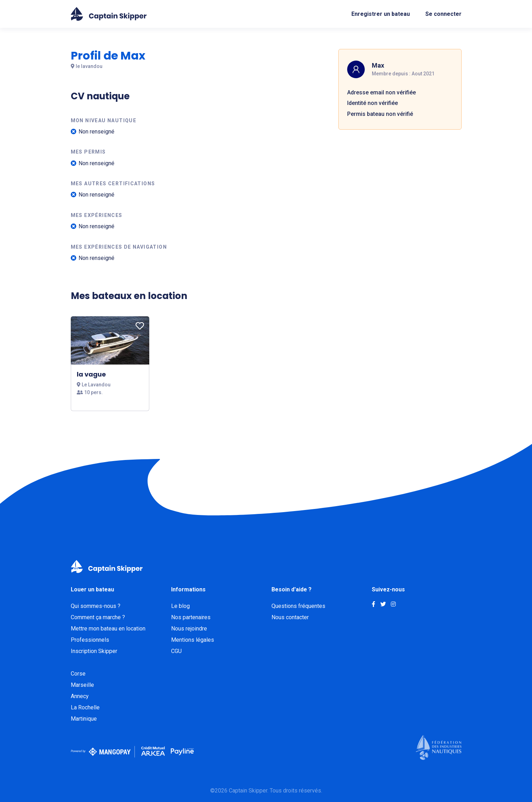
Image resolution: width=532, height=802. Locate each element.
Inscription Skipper (94, 651)
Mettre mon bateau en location (108, 629)
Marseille (82, 685)
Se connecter (443, 14)
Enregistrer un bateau (381, 14)
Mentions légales (193, 640)
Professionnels (90, 640)
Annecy (80, 696)
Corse (78, 674)
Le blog (180, 606)
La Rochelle (85, 707)
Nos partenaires (191, 617)
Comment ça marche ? (98, 617)
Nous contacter (290, 617)
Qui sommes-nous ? (96, 606)
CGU (176, 651)
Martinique (84, 719)
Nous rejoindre (189, 629)
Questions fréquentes (298, 606)
